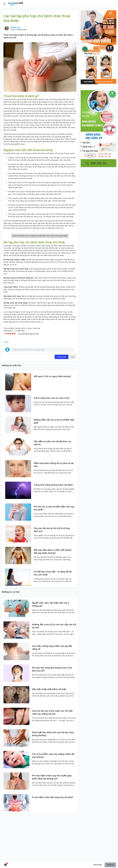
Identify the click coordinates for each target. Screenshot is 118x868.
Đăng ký (110, 865)
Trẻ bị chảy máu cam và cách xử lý (52, 444)
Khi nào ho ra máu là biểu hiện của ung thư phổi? (54, 554)
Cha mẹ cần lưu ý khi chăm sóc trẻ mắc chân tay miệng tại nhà (52, 758)
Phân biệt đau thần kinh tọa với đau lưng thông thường (53, 780)
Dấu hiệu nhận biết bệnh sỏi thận (49, 735)
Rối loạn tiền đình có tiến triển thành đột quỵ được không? (53, 597)
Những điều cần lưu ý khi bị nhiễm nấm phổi (54, 467)
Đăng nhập (98, 865)
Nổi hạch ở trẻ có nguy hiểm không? (53, 422)
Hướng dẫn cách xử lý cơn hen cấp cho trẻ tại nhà (54, 672)
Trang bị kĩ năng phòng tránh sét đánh (53, 531)
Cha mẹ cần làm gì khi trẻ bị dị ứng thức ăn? (52, 576)
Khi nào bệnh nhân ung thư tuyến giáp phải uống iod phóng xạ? (52, 823)
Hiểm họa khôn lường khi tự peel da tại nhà (54, 511)
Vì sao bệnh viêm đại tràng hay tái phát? (53, 843)
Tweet (6, 388)
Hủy (73, 403)
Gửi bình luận (62, 403)
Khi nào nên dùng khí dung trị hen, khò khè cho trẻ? (52, 715)
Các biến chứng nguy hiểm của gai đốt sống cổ (52, 693)
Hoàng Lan (15, 27)
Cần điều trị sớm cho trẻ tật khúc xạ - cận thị (53, 489)
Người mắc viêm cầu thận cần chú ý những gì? (51, 650)
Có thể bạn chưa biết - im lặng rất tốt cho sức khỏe (53, 619)
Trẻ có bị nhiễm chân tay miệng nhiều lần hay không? (53, 802)
